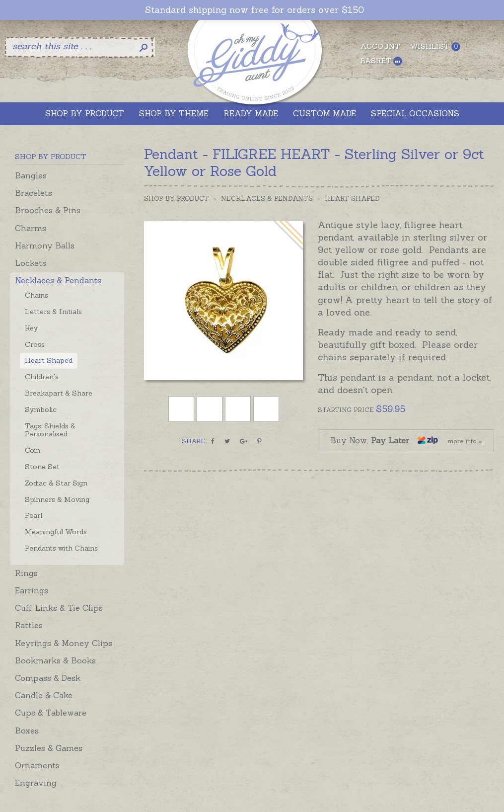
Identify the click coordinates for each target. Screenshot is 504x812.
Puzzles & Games (49, 748)
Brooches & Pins (48, 210)
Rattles (29, 625)
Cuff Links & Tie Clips (59, 608)
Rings (26, 573)
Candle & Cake (44, 695)
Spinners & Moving (57, 499)
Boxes (27, 731)
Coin (33, 450)
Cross (35, 344)
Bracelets (34, 193)
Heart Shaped (49, 360)
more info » (465, 441)
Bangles (31, 175)
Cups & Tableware (51, 713)
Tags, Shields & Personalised (50, 430)
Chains (36, 295)
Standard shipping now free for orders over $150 (254, 10)
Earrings (32, 590)
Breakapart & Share (59, 393)
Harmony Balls (45, 245)
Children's (42, 377)
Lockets (31, 263)
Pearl (34, 515)
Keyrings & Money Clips (64, 643)
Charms (31, 228)
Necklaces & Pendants (58, 280)
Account (380, 46)
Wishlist (435, 46)
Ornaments (37, 765)
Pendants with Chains (61, 548)
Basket (381, 61)
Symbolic (41, 409)
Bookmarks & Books (55, 660)
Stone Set (42, 467)
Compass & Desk (48, 678)
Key (31, 328)
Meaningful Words (56, 532)
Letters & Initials (53, 312)
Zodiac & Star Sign (56, 483)
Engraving (36, 783)
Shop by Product (177, 199)
